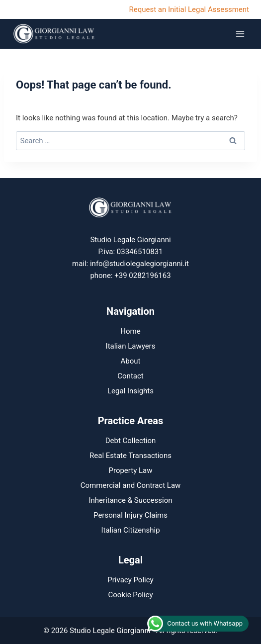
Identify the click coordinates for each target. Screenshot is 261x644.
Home (130, 331)
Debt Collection (131, 441)
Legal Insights (130, 391)
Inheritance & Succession (130, 500)
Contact (130, 376)
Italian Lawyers (131, 346)
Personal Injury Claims (130, 515)
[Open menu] (240, 34)
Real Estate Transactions (130, 456)
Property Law (130, 470)
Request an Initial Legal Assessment (189, 9)
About (131, 361)
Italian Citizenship (130, 530)
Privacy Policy (130, 580)
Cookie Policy (131, 595)
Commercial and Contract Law (131, 485)
